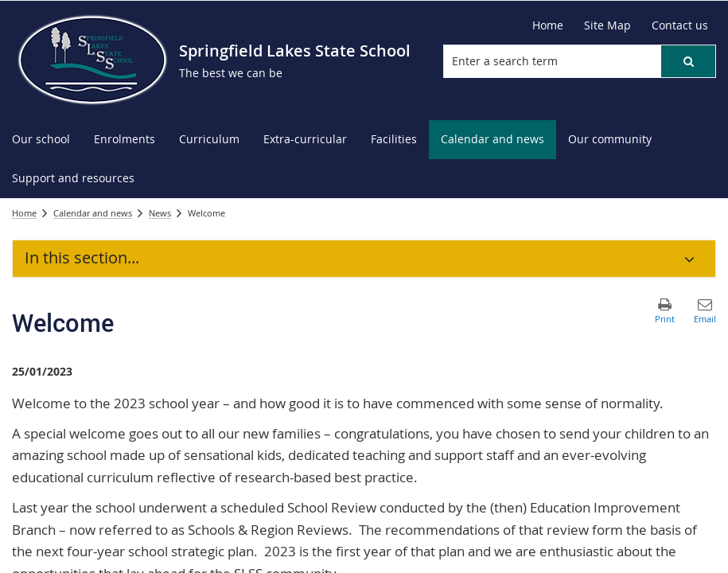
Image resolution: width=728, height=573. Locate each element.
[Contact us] (680, 25)
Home (24, 213)
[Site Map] (607, 25)
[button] (688, 61)
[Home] (548, 25)
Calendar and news (93, 213)
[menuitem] (41, 140)
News (160, 213)
